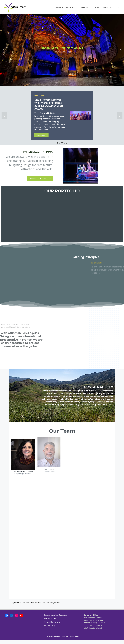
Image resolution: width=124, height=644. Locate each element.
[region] (62, 307)
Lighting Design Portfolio (67, 7)
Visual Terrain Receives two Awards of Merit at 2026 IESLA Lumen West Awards (49, 104)
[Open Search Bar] (119, 7)
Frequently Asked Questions (56, 615)
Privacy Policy (50, 625)
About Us (87, 7)
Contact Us (109, 7)
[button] (3, 50)
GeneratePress (74, 637)
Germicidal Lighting (52, 622)
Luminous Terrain (51, 618)
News (97, 7)
